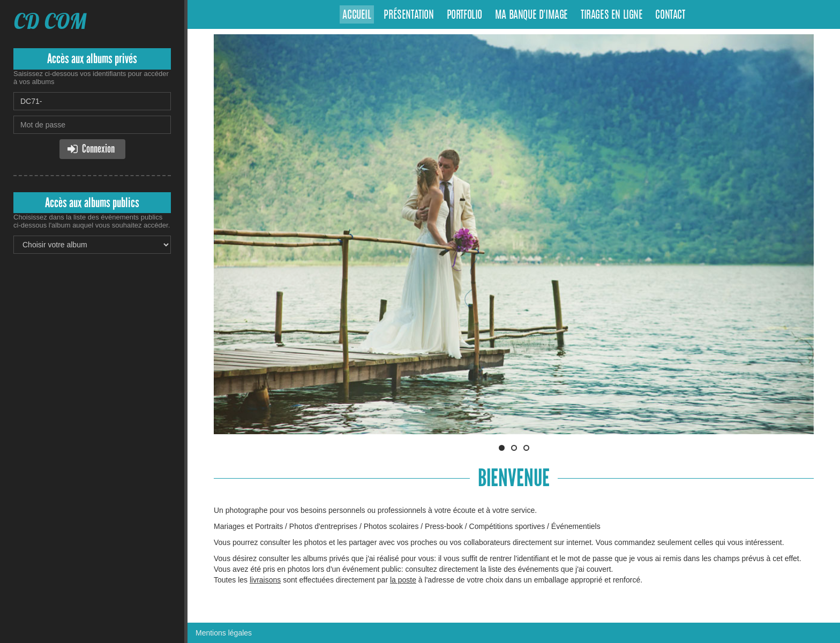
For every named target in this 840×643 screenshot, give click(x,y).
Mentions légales (224, 633)
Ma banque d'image (531, 16)
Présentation (408, 16)
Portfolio (464, 16)
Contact (670, 16)
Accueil (357, 16)
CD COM (50, 21)
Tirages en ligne (612, 16)
